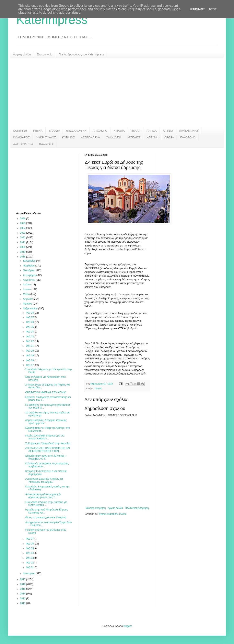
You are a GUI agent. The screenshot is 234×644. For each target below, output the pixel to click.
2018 (23, 257)
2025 (23, 223)
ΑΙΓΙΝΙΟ (168, 131)
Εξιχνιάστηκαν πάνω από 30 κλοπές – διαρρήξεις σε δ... (46, 457)
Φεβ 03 (30, 558)
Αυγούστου (29, 280)
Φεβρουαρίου (31, 308)
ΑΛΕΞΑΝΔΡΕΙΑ (23, 144)
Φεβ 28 (30, 313)
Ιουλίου (27, 285)
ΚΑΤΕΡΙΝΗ (20, 131)
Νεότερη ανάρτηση (96, 508)
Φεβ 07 (30, 539)
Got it (213, 9)
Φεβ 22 (30, 341)
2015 (23, 589)
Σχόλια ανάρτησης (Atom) (113, 514)
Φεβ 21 (30, 346)
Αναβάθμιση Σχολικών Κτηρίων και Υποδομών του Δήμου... (44, 480)
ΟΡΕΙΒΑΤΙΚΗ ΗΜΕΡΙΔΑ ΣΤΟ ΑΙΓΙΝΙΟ (46, 392)
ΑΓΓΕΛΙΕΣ (134, 137)
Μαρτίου (28, 304)
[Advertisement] (117, 93)
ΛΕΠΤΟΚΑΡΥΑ (90, 137)
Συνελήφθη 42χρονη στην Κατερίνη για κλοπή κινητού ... (46, 504)
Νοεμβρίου (29, 266)
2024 (23, 228)
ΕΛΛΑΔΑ (54, 131)
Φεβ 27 (30, 317)
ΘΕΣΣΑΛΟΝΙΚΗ (76, 131)
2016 (23, 584)
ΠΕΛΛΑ (136, 131)
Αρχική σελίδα (22, 54)
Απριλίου (28, 299)
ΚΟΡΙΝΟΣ (68, 137)
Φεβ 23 (30, 337)
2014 (23, 594)
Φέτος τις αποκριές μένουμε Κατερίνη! (46, 517)
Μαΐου (27, 294)
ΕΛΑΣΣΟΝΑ (188, 137)
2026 (23, 219)
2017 (23, 579)
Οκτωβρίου (29, 270)
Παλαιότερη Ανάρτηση (137, 508)
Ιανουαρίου (29, 573)
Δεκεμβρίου (30, 261)
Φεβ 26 (30, 322)
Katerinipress (52, 20)
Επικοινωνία (45, 54)
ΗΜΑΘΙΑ (119, 131)
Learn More (198, 9)
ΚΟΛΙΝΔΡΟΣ (21, 137)
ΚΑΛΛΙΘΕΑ (46, 144)
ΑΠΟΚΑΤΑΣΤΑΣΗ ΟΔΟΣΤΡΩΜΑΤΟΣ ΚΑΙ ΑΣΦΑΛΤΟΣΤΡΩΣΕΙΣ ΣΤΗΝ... (47, 450)
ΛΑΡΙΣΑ (152, 131)
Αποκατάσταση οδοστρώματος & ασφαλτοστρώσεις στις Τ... (43, 496)
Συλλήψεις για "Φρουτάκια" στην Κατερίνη (48, 443)
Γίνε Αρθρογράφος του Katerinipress (81, 54)
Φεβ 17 (30, 365)
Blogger (127, 626)
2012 (23, 599)
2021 (23, 242)
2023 (23, 233)
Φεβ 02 (30, 563)
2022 (23, 237)
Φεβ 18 (30, 360)
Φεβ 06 (30, 544)
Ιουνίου (27, 289)
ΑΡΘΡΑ (169, 137)
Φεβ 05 (30, 548)
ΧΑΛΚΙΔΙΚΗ (114, 137)
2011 (23, 603)
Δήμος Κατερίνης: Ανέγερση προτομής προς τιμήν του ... (46, 422)
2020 (23, 247)
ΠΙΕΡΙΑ (38, 131)
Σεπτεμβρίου (30, 275)
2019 (23, 252)
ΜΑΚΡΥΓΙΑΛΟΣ (46, 137)
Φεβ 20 (30, 351)
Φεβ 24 (30, 332)
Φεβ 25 (30, 327)
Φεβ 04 (30, 553)
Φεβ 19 (30, 356)
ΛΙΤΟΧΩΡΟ (100, 131)
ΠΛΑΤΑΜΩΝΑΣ (189, 131)
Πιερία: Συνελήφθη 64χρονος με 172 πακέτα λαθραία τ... (45, 437)
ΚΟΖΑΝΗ (152, 137)
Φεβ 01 (30, 567)
